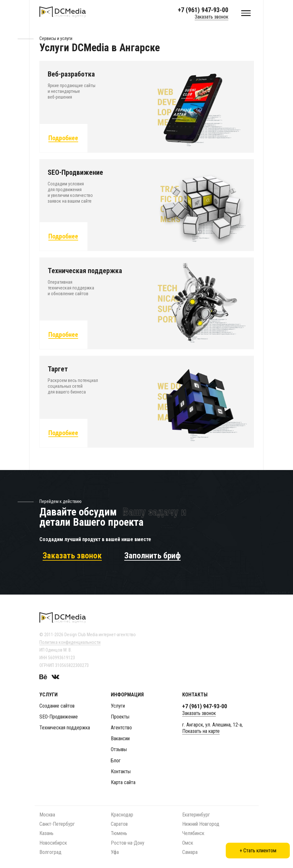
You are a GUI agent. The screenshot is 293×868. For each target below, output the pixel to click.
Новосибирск (53, 843)
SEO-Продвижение (59, 717)
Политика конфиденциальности (70, 642)
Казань (46, 833)
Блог (116, 761)
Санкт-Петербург (57, 824)
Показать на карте (201, 731)
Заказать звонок (212, 17)
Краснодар (122, 815)
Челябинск (193, 833)
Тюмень (119, 833)
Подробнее (63, 139)
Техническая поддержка (65, 728)
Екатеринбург (196, 815)
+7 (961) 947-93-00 (203, 10)
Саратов (119, 824)
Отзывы (119, 749)
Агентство (121, 728)
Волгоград (50, 852)
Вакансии (120, 738)
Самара (190, 852)
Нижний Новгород (201, 824)
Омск (188, 843)
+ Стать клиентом (258, 851)
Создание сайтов (57, 706)
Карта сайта (123, 782)
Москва (47, 815)
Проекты (120, 717)
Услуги (118, 706)
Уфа (115, 852)
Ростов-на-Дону (128, 843)
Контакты (121, 771)
